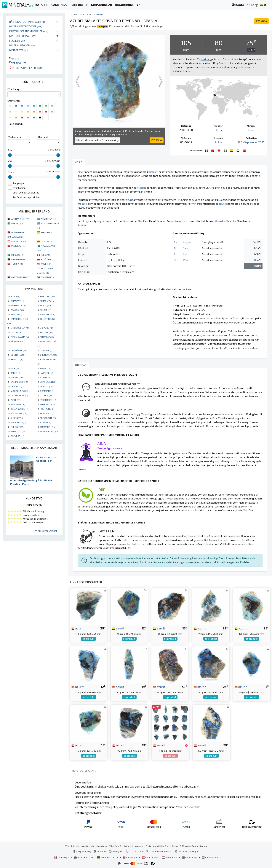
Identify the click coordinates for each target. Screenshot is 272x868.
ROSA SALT (47, 404)
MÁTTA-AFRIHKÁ (21, 277)
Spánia (219, 142)
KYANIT (45, 377)
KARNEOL (46, 373)
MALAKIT (46, 386)
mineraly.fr (62, 857)
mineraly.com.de (108, 857)
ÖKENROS (17, 436)
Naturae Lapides (181, 289)
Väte (186, 260)
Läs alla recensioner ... (47, 531)
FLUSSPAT (47, 337)
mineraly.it (130, 857)
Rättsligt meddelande (83, 846)
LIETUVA (47, 241)
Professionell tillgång (157, 846)
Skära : (12, 172)
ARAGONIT (17, 310)
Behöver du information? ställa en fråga (97, 140)
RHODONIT (18, 404)
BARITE (16, 314)
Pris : (11, 150)
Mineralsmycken (22, 45)
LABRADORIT (19, 382)
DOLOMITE (18, 332)
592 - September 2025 (251, 142)
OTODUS (46, 395)
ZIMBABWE (48, 277)
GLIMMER (46, 350)
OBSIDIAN (46, 391)
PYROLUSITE (48, 400)
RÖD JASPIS (48, 409)
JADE (15, 368)
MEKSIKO (18, 255)
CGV (67, 846)
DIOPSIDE (46, 328)
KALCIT (16, 373)
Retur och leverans (133, 846)
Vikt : (11, 161)
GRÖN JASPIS (48, 355)
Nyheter (15, 59)
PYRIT (15, 400)
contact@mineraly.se (161, 851)
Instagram (116, 851)
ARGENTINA (48, 219)
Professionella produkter (28, 68)
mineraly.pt (190, 857)
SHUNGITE (18, 418)
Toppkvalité (18, 63)
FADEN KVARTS (20, 337)
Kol (185, 254)
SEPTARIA (47, 413)
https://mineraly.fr (189, 851)
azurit (77, 628)
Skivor (99, 14)
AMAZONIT (47, 296)
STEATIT (45, 422)
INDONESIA (19, 241)
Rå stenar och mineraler (27, 22)
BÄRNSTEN (47, 314)
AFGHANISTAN (20, 219)
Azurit (251, 130)
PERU (45, 255)
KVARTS (17, 377)
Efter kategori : (16, 89)
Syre (186, 248)
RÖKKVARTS (19, 413)
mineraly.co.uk (84, 857)
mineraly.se (210, 857)
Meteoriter (19, 50)
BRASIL (17, 223)
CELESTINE (47, 319)
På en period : (15, 124)
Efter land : (43, 137)
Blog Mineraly (82, 851)
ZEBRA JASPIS (49, 431)
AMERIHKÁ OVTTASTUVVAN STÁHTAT (45, 268)
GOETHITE (18, 355)
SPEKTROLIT (48, 418)
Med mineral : (15, 137)
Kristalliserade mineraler (29, 31)
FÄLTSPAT (17, 341)
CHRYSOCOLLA (20, 328)
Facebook (100, 851)
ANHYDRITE (18, 305)
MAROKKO (19, 246)
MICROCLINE (19, 391)
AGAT (15, 296)
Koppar (187, 242)
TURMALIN (48, 427)
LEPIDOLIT (17, 386)
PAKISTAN (18, 259)
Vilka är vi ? (115, 846)
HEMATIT (17, 359)
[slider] (10, 155)
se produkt (88, 639)
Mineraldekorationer (26, 26)
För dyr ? (251, 50)
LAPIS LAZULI (48, 382)
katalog (77, 14)
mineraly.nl (170, 857)
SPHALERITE (18, 422)
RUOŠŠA (47, 259)
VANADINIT (18, 431)
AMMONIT (47, 301)
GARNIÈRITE (19, 350)
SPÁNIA (46, 232)
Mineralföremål (23, 36)
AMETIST (17, 301)
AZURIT (45, 310)
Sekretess (102, 846)
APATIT (45, 305)
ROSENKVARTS (20, 409)
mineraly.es (150, 857)
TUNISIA (17, 264)
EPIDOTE (46, 332)
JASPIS (45, 368)
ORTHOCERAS (19, 395)
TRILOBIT (17, 427)
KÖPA (261, 21)
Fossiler (17, 41)
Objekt (89, 14)
